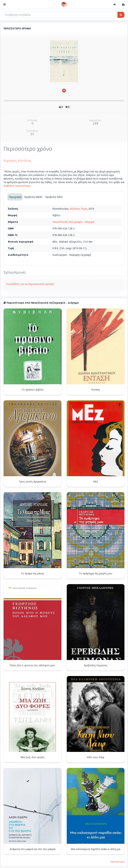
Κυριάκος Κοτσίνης (18, 160)
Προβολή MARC (33, 197)
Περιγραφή (15, 197)
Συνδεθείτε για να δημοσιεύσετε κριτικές (30, 284)
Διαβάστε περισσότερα (17, 186)
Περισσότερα (117, 862)
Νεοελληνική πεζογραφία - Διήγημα (73, 222)
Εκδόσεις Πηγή (78, 209)
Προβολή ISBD (54, 197)
